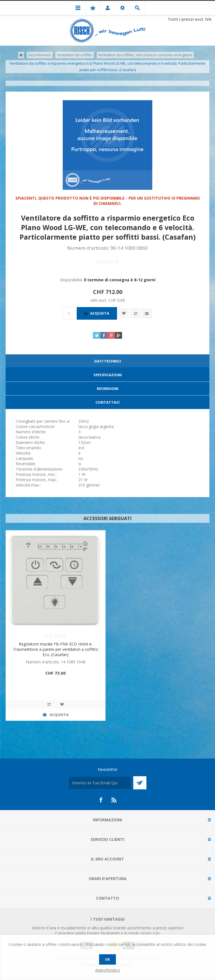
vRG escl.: (100, 300)
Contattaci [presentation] (107, 402)
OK (107, 959)
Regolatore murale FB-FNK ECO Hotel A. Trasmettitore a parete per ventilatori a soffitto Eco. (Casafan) (56, 649)
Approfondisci (108, 970)
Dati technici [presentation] (108, 361)
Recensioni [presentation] (108, 389)
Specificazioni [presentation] (108, 375)
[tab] (107, 361)
